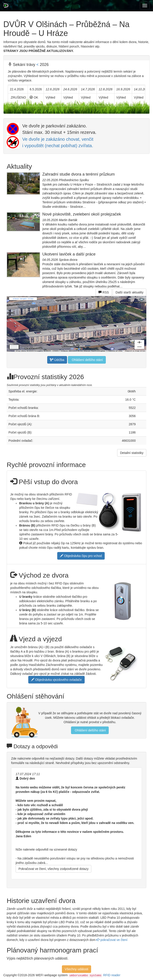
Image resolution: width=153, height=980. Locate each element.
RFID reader (112, 975)
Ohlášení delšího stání (87, 360)
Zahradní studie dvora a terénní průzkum (79, 174)
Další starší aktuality (130, 292)
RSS (104, 292)
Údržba (57, 360)
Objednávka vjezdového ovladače (56, 680)
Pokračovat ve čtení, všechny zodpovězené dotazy (53, 869)
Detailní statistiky (132, 453)
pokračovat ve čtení (112, 940)
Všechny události (77, 969)
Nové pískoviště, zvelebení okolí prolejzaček (82, 214)
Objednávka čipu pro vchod (81, 556)
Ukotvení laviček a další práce (69, 254)
